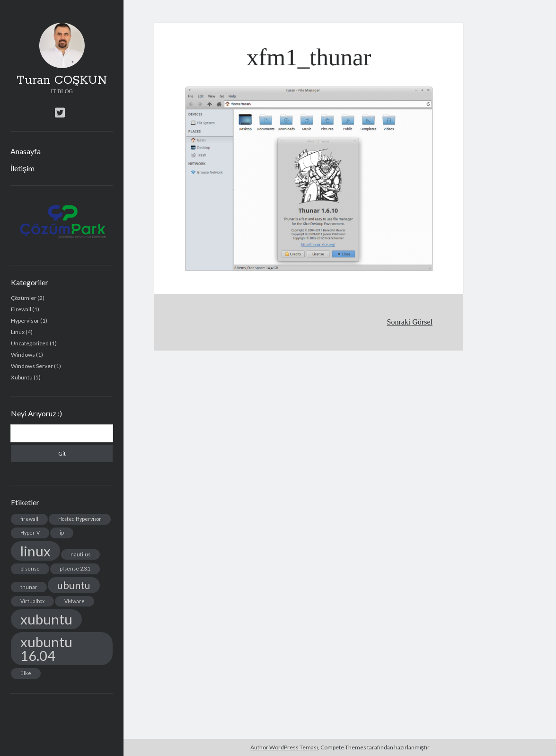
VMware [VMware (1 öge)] (75, 601)
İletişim (22, 168)
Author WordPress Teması (284, 747)
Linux (18, 332)
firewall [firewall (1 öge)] (29, 519)
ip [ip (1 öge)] (62, 532)
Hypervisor (25, 321)
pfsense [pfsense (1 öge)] (30, 568)
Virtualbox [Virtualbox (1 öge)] (32, 601)
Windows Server (32, 366)
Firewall (21, 309)
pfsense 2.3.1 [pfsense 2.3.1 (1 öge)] (75, 568)
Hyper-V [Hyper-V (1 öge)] (30, 532)
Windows (23, 355)
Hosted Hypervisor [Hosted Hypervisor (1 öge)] (80, 519)
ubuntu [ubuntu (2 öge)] (74, 585)
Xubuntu (22, 377)
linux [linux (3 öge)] (35, 551)
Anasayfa (26, 151)
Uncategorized (30, 343)
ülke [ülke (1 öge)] (26, 673)
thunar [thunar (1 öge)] (29, 587)
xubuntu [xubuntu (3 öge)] (46, 619)
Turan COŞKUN (62, 80)
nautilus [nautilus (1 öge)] (80, 554)
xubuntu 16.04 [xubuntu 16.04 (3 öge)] (46, 649)
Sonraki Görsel (410, 322)
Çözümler (24, 298)
